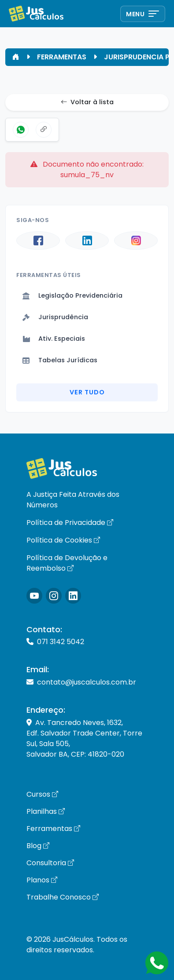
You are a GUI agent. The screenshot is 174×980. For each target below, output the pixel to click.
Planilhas (46, 811)
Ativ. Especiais (54, 339)
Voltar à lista (87, 102)
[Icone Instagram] (34, 596)
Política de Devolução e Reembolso (67, 563)
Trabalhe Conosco (63, 897)
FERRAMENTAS (62, 57)
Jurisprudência (55, 317)
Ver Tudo (87, 392)
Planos (42, 880)
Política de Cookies (63, 540)
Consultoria (50, 863)
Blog (38, 846)
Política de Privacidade (70, 523)
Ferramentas (53, 829)
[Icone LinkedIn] (73, 596)
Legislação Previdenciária (72, 295)
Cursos (42, 794)
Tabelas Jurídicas (60, 360)
